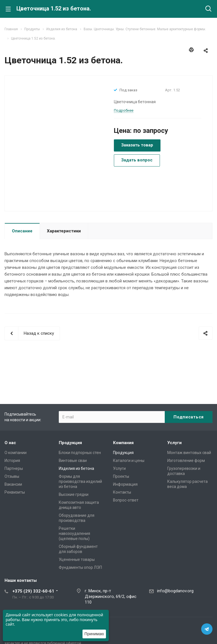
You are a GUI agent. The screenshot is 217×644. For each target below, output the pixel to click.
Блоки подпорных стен (80, 453)
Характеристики (64, 231)
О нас (10, 443)
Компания (123, 443)
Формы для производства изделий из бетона (80, 481)
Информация (125, 484)
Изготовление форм (186, 461)
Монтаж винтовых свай (189, 453)
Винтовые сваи (73, 461)
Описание (22, 231)
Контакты (122, 492)
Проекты (121, 476)
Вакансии (13, 484)
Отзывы (12, 476)
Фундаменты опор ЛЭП (80, 567)
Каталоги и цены (129, 461)
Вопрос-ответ (126, 500)
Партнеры (14, 468)
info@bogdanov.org (175, 591)
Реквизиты (15, 492)
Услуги (119, 468)
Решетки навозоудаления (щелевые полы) (74, 533)
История (12, 461)
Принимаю (94, 634)
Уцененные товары (77, 559)
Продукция (70, 443)
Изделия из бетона (76, 468)
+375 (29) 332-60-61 (33, 591)
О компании (16, 453)
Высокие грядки (74, 494)
